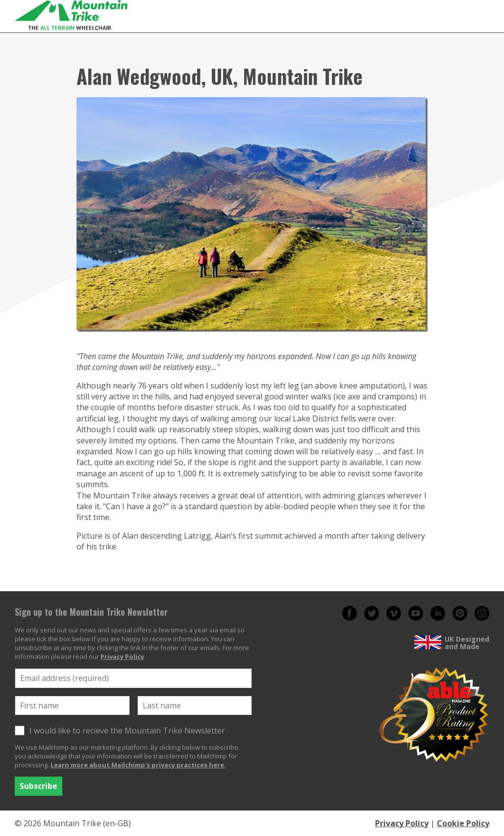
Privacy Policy (122, 656)
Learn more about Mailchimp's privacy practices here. (138, 765)
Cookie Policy (463, 823)
